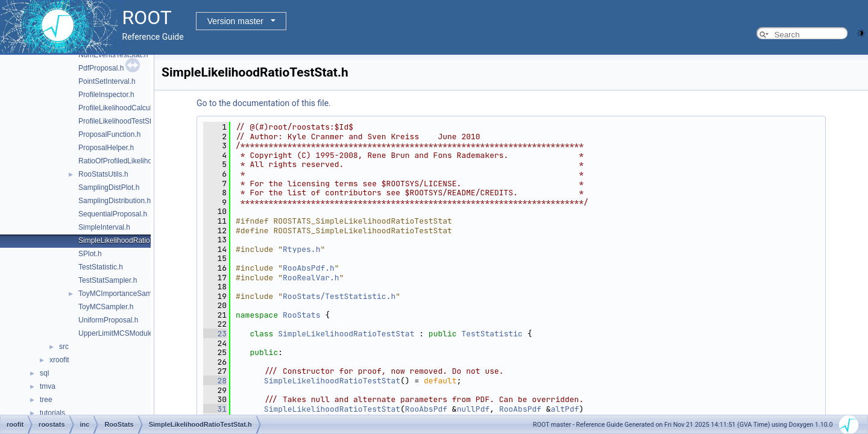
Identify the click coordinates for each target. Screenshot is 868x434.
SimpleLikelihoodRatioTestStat (346, 334)
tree (46, 400)
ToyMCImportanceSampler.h (124, 294)
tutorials (52, 413)
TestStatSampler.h (108, 280)
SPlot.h (90, 254)
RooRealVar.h (311, 278)
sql (44, 373)
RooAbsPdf (426, 409)
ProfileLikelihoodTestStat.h (121, 121)
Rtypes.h (301, 249)
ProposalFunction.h (109, 134)
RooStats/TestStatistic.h (339, 296)
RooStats (301, 315)
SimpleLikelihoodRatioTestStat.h (130, 241)
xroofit (59, 360)
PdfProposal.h (101, 68)
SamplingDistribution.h (115, 201)
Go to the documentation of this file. (264, 103)
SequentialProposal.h (113, 214)
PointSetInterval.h (107, 81)
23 (215, 334)
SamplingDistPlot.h (109, 187)
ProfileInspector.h (106, 95)
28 (215, 381)
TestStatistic (492, 334)
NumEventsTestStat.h (113, 55)
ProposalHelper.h (106, 148)
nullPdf (473, 409)
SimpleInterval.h (104, 227)
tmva (48, 386)
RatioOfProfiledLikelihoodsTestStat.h (137, 161)
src (64, 347)
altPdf (565, 409)
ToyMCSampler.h (106, 307)
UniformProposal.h (108, 320)
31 (215, 409)
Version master (235, 21)
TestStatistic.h (101, 267)
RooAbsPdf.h (309, 268)
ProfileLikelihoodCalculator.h (124, 108)
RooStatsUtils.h (103, 174)
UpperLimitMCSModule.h (119, 333)
